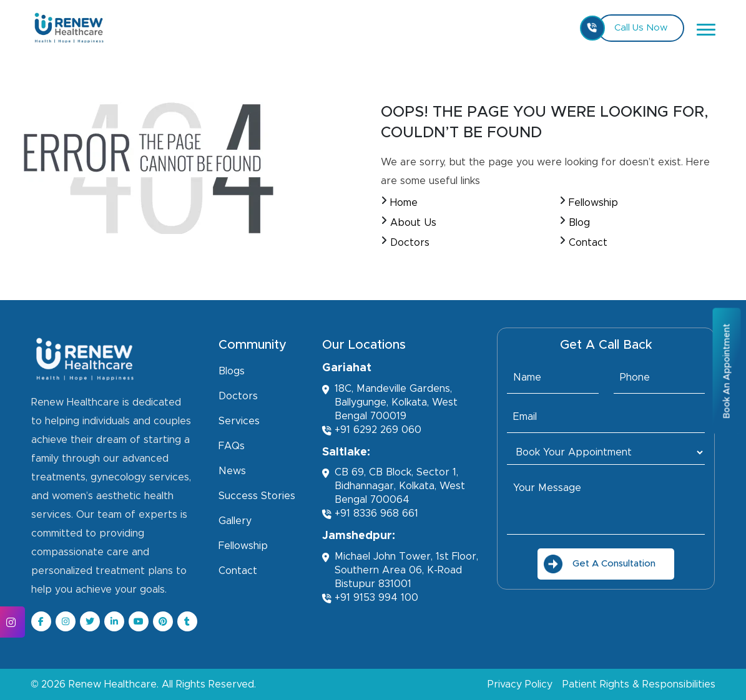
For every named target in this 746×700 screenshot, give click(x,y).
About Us (413, 223)
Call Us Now (632, 28)
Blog (579, 223)
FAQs (232, 446)
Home (404, 203)
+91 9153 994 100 (370, 598)
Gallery (235, 521)
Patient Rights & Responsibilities (639, 684)
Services (239, 421)
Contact (588, 243)
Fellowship (593, 203)
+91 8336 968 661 (370, 514)
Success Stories (257, 496)
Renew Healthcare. (114, 684)
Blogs (232, 371)
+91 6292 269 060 (372, 430)
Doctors (410, 243)
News (232, 471)
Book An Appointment (727, 371)
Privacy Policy (520, 684)
